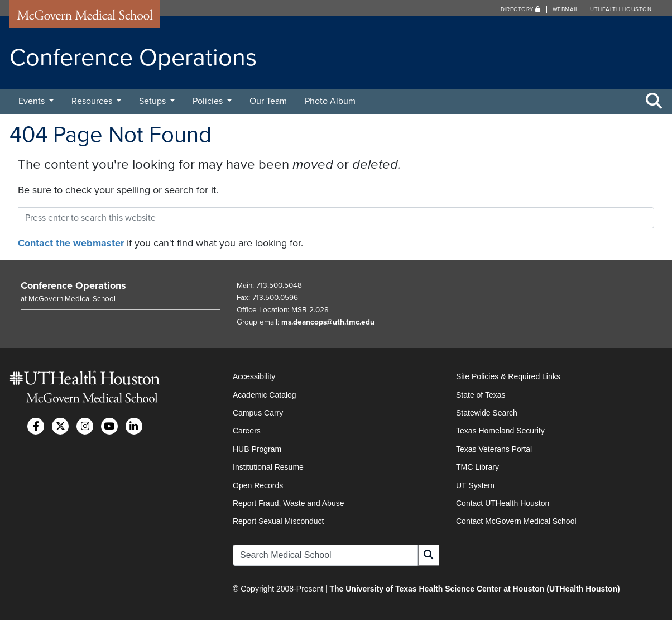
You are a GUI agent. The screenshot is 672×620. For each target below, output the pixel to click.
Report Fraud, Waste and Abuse (288, 503)
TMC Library (477, 467)
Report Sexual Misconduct (278, 521)
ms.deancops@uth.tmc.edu (328, 322)
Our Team (268, 101)
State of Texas (481, 395)
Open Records (258, 485)
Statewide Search (487, 413)
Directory (521, 9)
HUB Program (257, 449)
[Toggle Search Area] (654, 102)
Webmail (566, 9)
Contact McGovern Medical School (516, 521)
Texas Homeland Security (500, 431)
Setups (153, 101)
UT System (475, 485)
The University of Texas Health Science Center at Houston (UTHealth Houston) (474, 589)
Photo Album (330, 101)
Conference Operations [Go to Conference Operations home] (73, 285)
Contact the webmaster (71, 243)
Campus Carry (258, 413)
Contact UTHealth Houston (503, 503)
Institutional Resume (268, 467)
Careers (247, 431)
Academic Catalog (265, 395)
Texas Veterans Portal (494, 449)
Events (33, 101)
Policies (209, 101)
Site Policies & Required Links (508, 376)
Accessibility (254, 376)
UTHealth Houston (621, 9)
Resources (93, 101)
